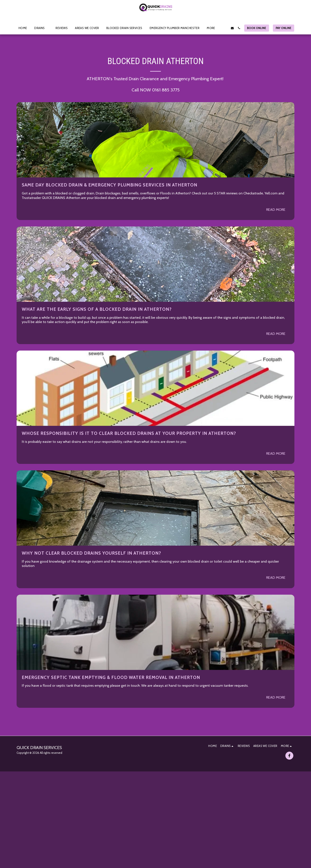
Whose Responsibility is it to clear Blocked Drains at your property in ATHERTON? (129, 433)
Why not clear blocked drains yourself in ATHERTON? (91, 553)
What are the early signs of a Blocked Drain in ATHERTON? (97, 309)
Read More (276, 209)
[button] (41, 28)
